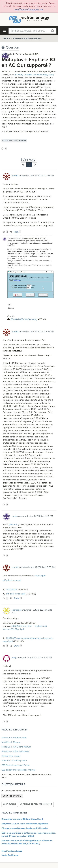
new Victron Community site (29, 9)
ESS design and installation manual (18, 770)
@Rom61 (14, 525)
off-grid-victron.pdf (16, 594)
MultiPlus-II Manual (11, 742)
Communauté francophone (27, 39)
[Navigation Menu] (4, 31)
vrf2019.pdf (40, 576)
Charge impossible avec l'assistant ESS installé (25, 828)
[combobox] (32, 31)
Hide (14, 232)
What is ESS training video (14, 761)
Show (15, 598)
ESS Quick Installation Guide (15, 765)
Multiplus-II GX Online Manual (16, 747)
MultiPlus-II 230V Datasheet (16, 751)
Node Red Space (10, 855)
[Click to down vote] (11, 316)
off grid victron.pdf (12, 580)
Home (7, 39)
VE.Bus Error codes (11, 756)
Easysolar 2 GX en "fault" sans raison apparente (25, 824)
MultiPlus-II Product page (14, 738)
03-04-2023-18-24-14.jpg (24, 319)
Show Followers (12, 796)
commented (19, 238)
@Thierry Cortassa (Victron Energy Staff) (34, 75)
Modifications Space (12, 851)
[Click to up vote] (8, 316)
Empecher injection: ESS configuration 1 (22, 819)
